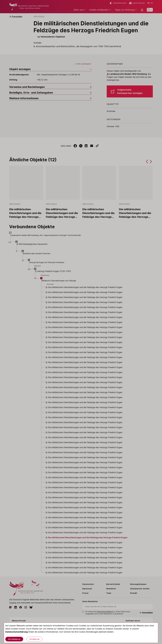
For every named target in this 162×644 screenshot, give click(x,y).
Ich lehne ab (34, 639)
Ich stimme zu (14, 639)
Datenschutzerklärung (17, 632)
